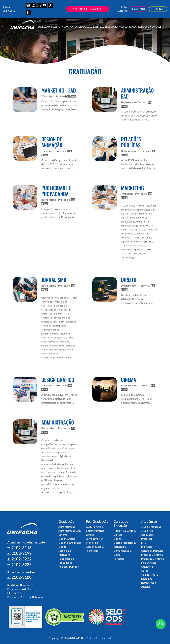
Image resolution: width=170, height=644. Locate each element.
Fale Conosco (149, 563)
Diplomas (147, 579)
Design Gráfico (67, 539)
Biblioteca (147, 547)
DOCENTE (158, 9)
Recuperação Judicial (149, 585)
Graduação (66, 27)
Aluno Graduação (151, 527)
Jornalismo (65, 551)
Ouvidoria (147, 567)
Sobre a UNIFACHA (48, 27)
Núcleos (124, 27)
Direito (63, 547)
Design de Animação (70, 543)
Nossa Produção (139, 27)
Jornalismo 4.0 (94, 539)
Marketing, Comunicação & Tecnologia (95, 547)
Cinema (63, 535)
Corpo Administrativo (150, 573)
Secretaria (111, 27)
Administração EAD (70, 531)
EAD (144, 543)
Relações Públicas (69, 567)
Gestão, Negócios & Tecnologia (125, 545)
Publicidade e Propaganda (66, 561)
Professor (147, 539)
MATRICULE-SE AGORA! (88, 9)
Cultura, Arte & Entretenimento (95, 529)
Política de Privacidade (99, 638)
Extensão (99, 27)
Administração (67, 527)
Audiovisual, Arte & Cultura (125, 533)
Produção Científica (152, 559)
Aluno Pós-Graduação (148, 533)
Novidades (156, 27)
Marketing (64, 555)
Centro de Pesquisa (152, 551)
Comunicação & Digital (123, 553)
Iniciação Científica (152, 555)
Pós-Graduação (83, 27)
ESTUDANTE (139, 9)
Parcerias (119, 559)
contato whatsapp (161, 625)
